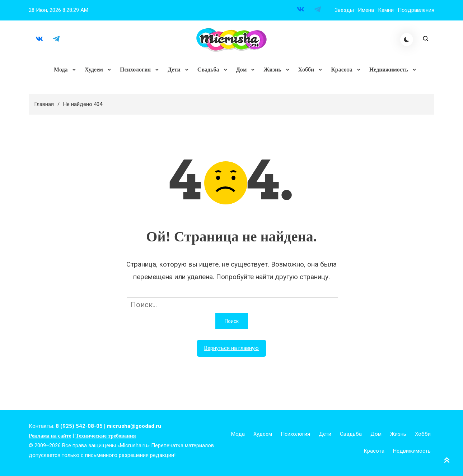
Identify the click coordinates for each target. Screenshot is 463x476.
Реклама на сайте (50, 436)
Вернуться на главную (231, 349)
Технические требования (106, 436)
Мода (61, 70)
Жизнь (272, 70)
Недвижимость (388, 70)
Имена (366, 10)
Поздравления (416, 10)
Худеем (94, 70)
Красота (342, 70)
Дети (174, 70)
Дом (242, 70)
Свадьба (208, 70)
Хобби (306, 70)
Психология (135, 70)
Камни (386, 10)
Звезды (344, 10)
